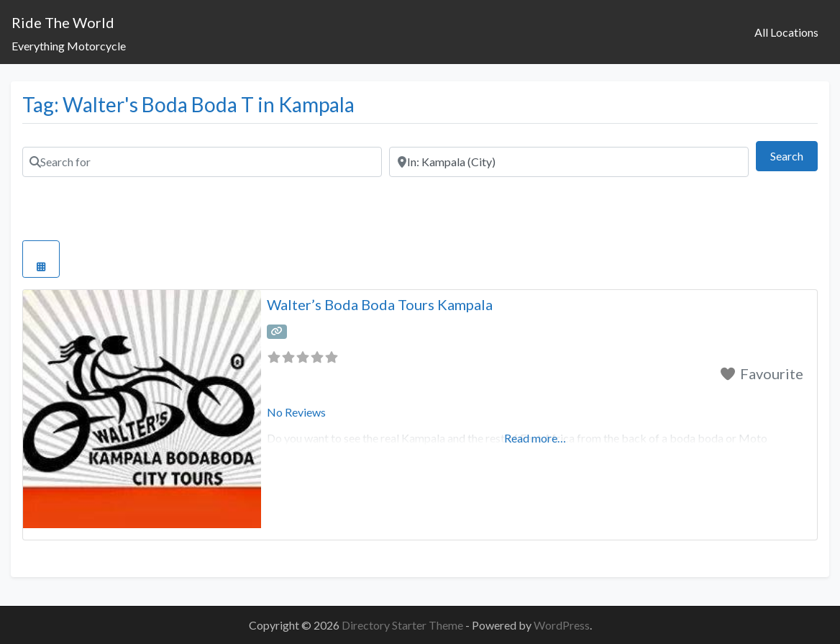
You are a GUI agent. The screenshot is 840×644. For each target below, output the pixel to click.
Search (794, 154)
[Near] (569, 162)
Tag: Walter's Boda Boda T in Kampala (188, 104)
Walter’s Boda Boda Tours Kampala (380, 304)
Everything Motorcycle (69, 46)
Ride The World (63, 22)
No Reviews (296, 412)
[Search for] (202, 162)
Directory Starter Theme (403, 625)
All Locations (786, 32)
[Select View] (41, 259)
